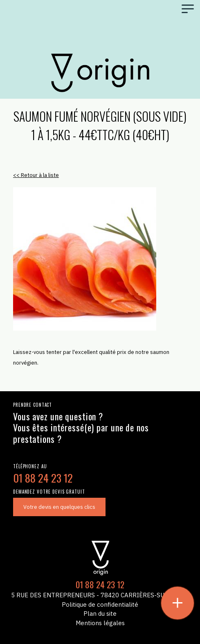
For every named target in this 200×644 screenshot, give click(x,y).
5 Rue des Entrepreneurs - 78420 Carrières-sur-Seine (100, 595)
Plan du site (100, 613)
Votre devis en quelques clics (59, 507)
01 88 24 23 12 (43, 478)
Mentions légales (100, 623)
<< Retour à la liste (36, 175)
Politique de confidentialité (100, 604)
